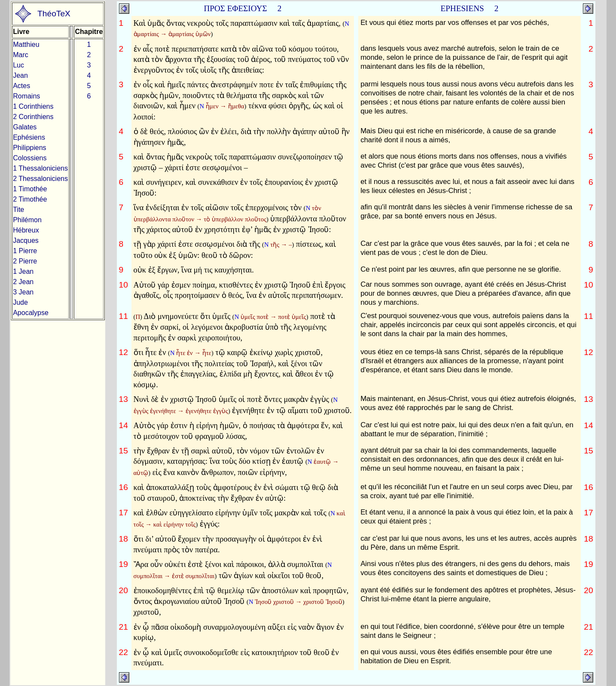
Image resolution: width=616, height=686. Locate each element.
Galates (25, 127)
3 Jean (23, 292)
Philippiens (29, 148)
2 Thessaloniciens (40, 179)
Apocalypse (31, 313)
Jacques (26, 240)
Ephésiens (29, 137)
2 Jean (23, 282)
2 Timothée (30, 199)
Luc (18, 65)
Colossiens (30, 158)
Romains (26, 96)
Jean (20, 75)
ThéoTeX (54, 14)
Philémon (27, 220)
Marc (21, 55)
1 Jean (23, 271)
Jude (20, 302)
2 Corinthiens (33, 117)
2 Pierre (25, 261)
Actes (21, 86)
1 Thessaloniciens (40, 168)
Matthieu (26, 44)
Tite (18, 210)
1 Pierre (25, 251)
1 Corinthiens (33, 106)
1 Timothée (30, 189)
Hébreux (26, 230)
